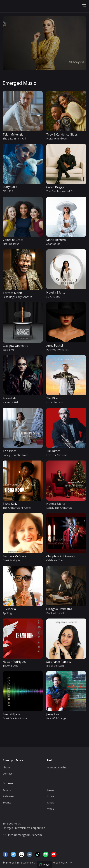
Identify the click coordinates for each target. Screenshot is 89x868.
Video (51, 809)
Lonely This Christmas (16, 455)
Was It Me (9, 350)
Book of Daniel (55, 613)
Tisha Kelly (10, 504)
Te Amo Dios (10, 666)
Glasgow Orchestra (16, 346)
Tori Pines (10, 451)
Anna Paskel (55, 345)
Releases (8, 796)
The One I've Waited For (60, 191)
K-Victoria (9, 609)
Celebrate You (54, 560)
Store (51, 796)
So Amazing (53, 296)
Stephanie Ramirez (59, 662)
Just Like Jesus (11, 244)
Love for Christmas (57, 455)
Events (7, 802)
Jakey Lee (53, 714)
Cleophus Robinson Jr (61, 556)
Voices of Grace (13, 240)
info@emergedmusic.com (22, 835)
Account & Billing (57, 767)
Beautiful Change (56, 718)
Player (44, 864)
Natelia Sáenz (56, 292)
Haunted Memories (58, 350)
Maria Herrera (56, 240)
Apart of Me (53, 244)
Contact (7, 773)
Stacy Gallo (10, 187)
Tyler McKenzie (13, 134)
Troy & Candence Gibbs (62, 134)
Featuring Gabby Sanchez (17, 297)
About (6, 767)
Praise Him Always (57, 138)
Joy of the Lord (55, 666)
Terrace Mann (12, 293)
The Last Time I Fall (14, 138)
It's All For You (55, 402)
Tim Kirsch (53, 398)
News (51, 790)
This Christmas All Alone (17, 508)
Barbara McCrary (14, 556)
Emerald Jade (11, 714)
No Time (8, 191)
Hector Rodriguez (15, 662)
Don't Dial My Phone (15, 718)
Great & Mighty (12, 560)
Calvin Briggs (55, 187)
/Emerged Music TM (60, 863)
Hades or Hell (10, 402)
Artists (7, 790)
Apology (7, 613)
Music (51, 802)
